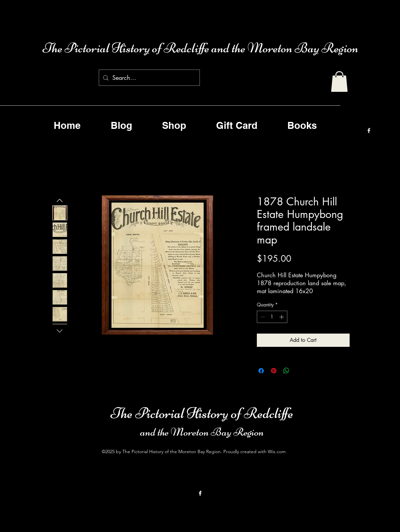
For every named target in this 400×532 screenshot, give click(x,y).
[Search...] (149, 78)
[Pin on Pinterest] (274, 371)
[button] (339, 81)
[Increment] (282, 317)
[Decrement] (262, 317)
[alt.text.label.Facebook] (369, 131)
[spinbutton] (272, 317)
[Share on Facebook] (261, 371)
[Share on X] (299, 371)
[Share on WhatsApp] (286, 371)
